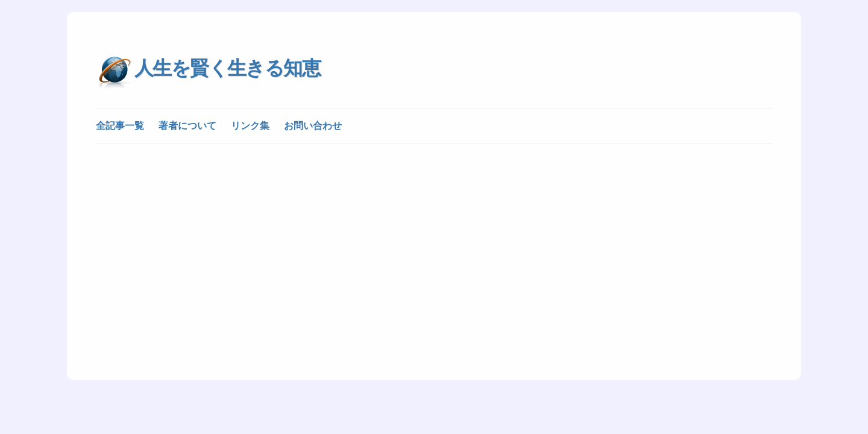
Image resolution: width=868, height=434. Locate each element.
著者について (187, 126)
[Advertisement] (434, 242)
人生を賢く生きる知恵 (227, 68)
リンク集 (250, 126)
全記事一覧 (120, 126)
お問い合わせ (313, 126)
